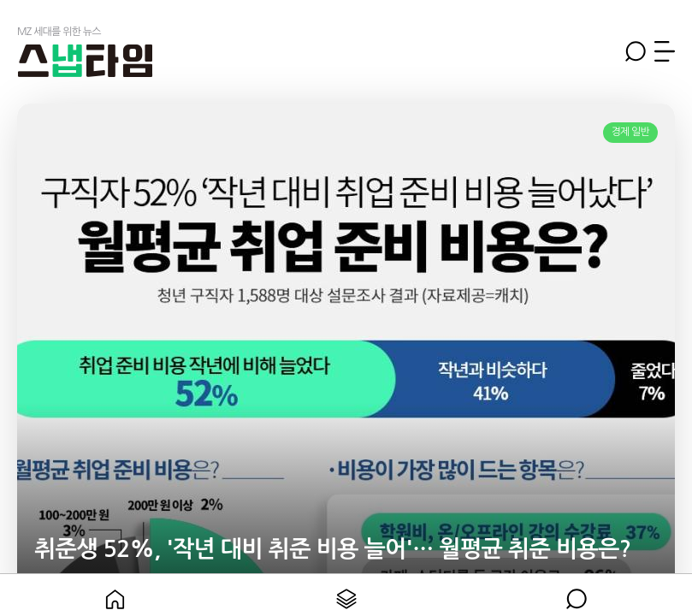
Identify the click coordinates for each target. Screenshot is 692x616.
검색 (636, 51)
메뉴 (665, 51)
